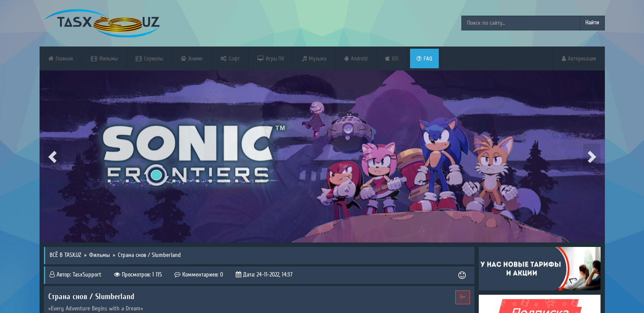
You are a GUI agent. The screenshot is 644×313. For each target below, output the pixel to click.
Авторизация (579, 58)
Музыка (314, 58)
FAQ (424, 58)
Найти (592, 23)
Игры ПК (271, 58)
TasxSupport (87, 275)
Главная (61, 58)
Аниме (192, 58)
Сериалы (149, 58)
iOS (392, 58)
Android (356, 58)
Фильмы (104, 58)
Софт (230, 58)
